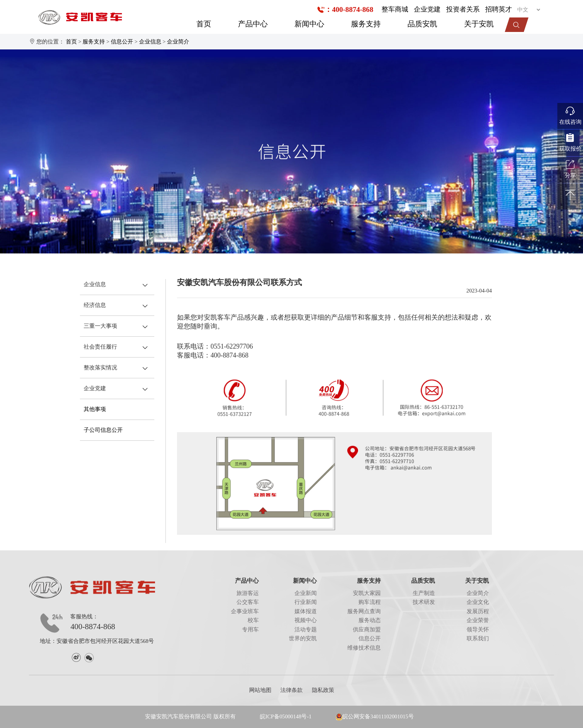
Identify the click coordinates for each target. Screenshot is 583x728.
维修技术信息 (364, 648)
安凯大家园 (367, 593)
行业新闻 (306, 602)
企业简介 (178, 42)
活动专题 (306, 630)
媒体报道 (306, 611)
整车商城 (395, 9)
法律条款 (291, 690)
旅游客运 (248, 593)
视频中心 (306, 620)
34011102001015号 (392, 716)
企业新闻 (306, 593)
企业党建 (427, 9)
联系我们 (478, 638)
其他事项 (95, 409)
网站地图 (260, 690)
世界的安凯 (303, 638)
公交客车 (248, 602)
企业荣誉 (478, 620)
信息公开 (122, 42)
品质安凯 (422, 24)
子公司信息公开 (103, 430)
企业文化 (478, 602)
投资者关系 (463, 9)
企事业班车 (245, 611)
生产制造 (424, 593)
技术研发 (424, 602)
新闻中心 (309, 24)
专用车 (250, 630)
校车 (253, 620)
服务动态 (370, 620)
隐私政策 (323, 690)
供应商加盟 (367, 630)
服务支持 (366, 24)
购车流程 (370, 602)
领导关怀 (478, 630)
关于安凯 (479, 24)
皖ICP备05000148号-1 (286, 716)
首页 (204, 24)
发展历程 (478, 611)
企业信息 (150, 42)
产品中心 (253, 24)
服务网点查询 (364, 611)
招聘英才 (499, 9)
